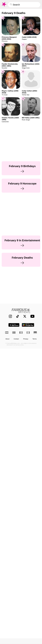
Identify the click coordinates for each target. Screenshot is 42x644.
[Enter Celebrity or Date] (24, 5)
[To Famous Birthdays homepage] (4, 4)
